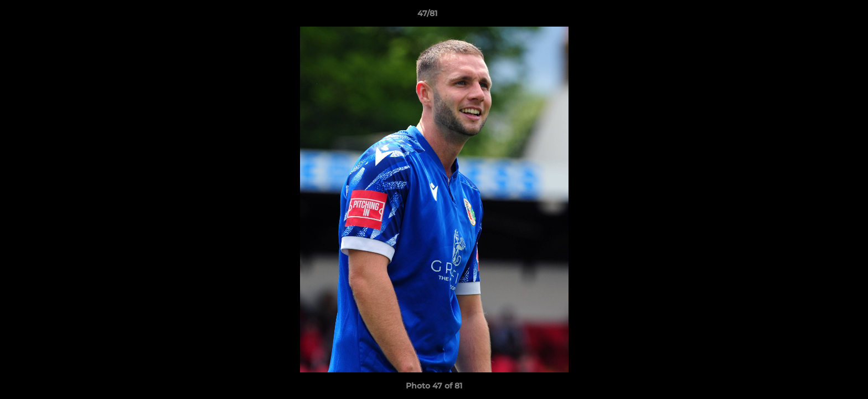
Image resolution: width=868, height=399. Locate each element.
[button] (821, 16)
